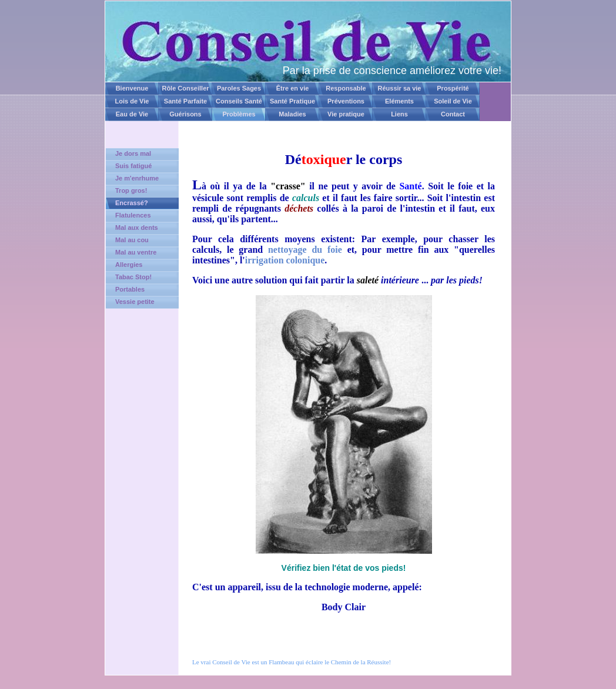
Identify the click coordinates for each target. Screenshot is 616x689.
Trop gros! (131, 190)
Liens (399, 114)
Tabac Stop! (133, 277)
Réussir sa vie (400, 88)
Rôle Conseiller (185, 88)
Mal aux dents (137, 228)
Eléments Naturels (399, 103)
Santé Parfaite (185, 101)
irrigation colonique (285, 260)
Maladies (292, 114)
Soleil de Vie (453, 101)
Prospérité (453, 88)
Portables (130, 289)
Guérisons (185, 114)
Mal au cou (132, 240)
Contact (453, 114)
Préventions (346, 101)
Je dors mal (133, 153)
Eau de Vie (132, 114)
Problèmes (239, 114)
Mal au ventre (136, 252)
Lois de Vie (132, 101)
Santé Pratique (292, 101)
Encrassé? (132, 203)
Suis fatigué (133, 166)
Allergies (129, 265)
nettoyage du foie (305, 250)
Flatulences (133, 215)
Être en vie (293, 88)
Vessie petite (135, 302)
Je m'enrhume (137, 178)
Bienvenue (132, 88)
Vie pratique (346, 114)
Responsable (346, 88)
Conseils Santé (239, 101)
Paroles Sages (239, 88)
